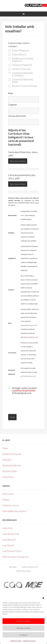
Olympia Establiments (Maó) (23, 81)
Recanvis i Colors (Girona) (24, 86)
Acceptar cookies (24, 621)
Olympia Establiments (12, 465)
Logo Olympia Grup (11, 534)
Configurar (24, 635)
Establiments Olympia (12, 454)
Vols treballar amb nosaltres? (15, 511)
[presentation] (27, 405)
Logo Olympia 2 (9, 539)
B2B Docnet (8, 494)
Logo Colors (8, 528)
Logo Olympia (8, 545)
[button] (43, 598)
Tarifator (6, 500)
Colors (5, 448)
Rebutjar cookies (24, 628)
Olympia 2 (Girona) (21, 69)
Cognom (12, 105)
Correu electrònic (17, 116)
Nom (11, 93)
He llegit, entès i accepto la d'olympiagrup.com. (24, 391)
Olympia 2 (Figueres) (22, 65)
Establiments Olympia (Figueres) (23, 60)
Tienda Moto (8, 477)
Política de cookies (16, 641)
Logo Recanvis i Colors (12, 551)
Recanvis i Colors (10, 471)
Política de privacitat (29, 641)
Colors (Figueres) (20, 50)
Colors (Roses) (19, 54)
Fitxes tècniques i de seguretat (15, 557)
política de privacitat (25, 391)
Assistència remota (11, 505)
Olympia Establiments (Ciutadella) (23, 74)
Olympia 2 (7, 460)
